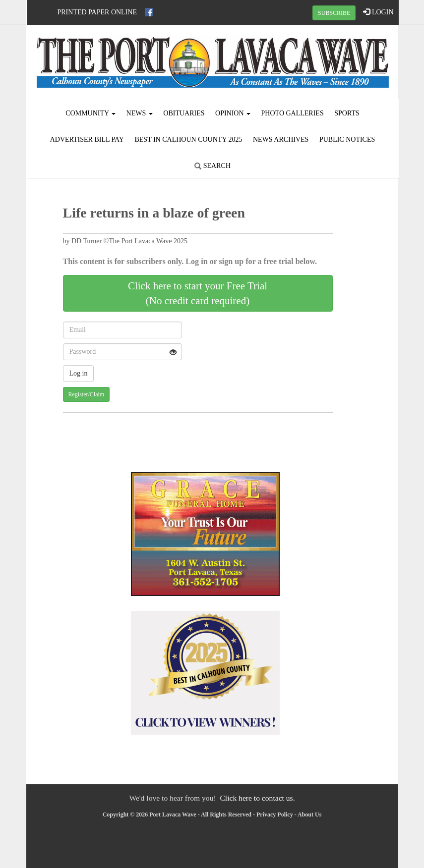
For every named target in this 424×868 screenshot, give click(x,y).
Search (212, 166)
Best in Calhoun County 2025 (188, 139)
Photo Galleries (293, 113)
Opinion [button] (233, 113)
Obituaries (184, 113)
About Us (309, 814)
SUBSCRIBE (334, 13)
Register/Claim (87, 394)
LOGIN (378, 12)
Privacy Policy (275, 814)
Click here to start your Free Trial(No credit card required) (198, 293)
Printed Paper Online (97, 12)
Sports (347, 113)
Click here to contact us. (257, 798)
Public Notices (347, 139)
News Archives (281, 139)
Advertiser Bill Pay (87, 139)
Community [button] (91, 113)
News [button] (140, 113)
